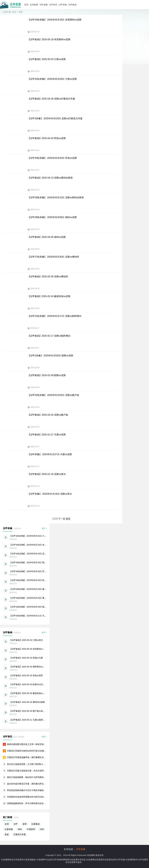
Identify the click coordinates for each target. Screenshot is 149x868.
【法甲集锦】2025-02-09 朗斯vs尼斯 (47, 375)
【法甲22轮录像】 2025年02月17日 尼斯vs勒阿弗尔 (55, 316)
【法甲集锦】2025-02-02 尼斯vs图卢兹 (48, 415)
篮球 (25, 824)
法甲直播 (44, 5)
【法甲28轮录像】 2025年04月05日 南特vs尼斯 (52, 217)
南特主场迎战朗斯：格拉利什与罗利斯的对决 (27, 777)
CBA (42, 829)
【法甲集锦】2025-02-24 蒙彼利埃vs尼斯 (49, 296)
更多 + (44, 528)
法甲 (16, 824)
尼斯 (21, 12)
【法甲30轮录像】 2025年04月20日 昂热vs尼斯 (52, 158)
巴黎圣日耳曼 (20, 834)
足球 (7, 824)
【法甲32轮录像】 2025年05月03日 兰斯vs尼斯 (52, 79)
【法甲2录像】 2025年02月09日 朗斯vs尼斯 (50, 356)
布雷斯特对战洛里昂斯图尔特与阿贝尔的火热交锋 (29, 797)
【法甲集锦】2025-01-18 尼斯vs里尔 (47, 474)
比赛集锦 (36, 824)
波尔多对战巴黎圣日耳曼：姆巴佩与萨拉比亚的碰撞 (30, 784)
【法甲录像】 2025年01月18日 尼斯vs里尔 (50, 494)
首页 (26, 5)
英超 (7, 834)
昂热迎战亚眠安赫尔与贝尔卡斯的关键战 (25, 790)
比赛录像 (9, 829)
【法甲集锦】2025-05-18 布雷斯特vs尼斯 (49, 39)
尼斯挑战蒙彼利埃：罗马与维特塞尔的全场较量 (28, 803)
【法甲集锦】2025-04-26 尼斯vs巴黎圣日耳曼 (51, 99)
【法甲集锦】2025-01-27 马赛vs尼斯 (47, 435)
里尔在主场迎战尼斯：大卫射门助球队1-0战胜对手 (30, 764)
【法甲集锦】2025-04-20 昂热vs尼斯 (47, 138)
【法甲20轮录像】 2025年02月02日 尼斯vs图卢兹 (53, 395)
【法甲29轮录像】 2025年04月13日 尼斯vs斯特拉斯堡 (56, 197)
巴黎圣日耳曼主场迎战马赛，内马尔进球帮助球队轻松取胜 (33, 771)
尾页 (68, 519)
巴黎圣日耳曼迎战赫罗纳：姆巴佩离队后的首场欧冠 (30, 757)
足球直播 (34, 5)
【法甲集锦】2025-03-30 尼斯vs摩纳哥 (48, 277)
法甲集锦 (72, 5)
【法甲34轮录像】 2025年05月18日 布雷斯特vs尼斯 (55, 20)
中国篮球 (31, 829)
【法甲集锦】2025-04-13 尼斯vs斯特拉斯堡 (50, 178)
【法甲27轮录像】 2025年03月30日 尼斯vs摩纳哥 (53, 257)
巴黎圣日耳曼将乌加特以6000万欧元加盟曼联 (28, 751)
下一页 (62, 519)
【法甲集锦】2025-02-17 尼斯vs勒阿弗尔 (49, 336)
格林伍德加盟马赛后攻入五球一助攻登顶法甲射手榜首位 (32, 744)
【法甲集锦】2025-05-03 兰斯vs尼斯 (47, 59)
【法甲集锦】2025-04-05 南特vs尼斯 (47, 237)
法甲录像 (63, 5)
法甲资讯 (53, 5)
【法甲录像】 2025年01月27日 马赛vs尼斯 (50, 454)
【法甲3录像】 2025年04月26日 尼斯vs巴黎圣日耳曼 (55, 118)
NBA (20, 829)
